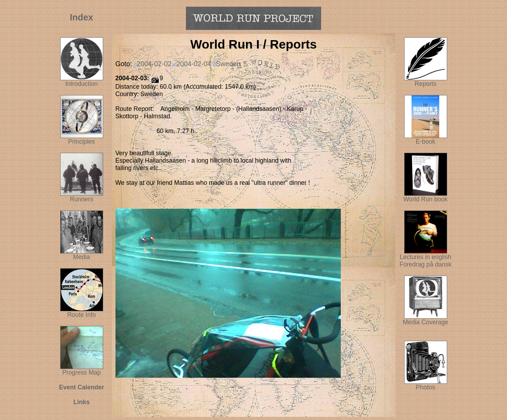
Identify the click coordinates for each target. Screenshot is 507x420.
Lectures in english (425, 254)
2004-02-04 (194, 64)
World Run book (426, 196)
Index (82, 17)
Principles (81, 142)
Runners (82, 199)
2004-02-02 (154, 64)
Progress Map (82, 370)
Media (82, 257)
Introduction (82, 84)
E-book (426, 142)
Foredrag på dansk (426, 264)
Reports (426, 84)
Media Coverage (425, 319)
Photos (426, 384)
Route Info (82, 315)
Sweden (228, 64)
